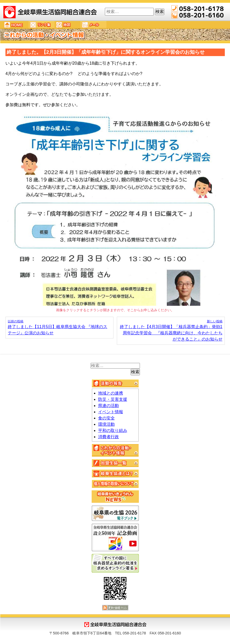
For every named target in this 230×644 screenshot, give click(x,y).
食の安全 (106, 418)
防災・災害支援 (113, 399)
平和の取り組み (113, 431)
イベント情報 (111, 412)
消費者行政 (109, 437)
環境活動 (106, 424)
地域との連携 (111, 393)
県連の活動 (109, 406)
